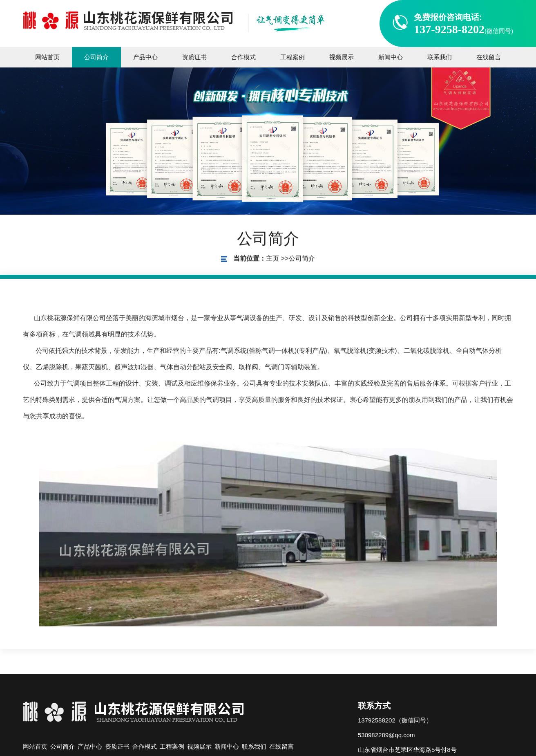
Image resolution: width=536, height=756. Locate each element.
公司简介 (302, 260)
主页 (272, 260)
